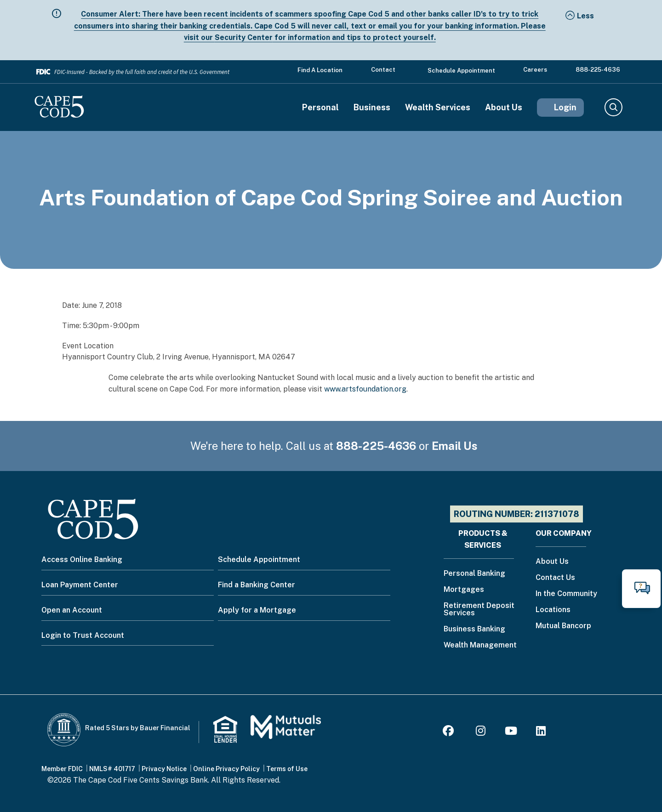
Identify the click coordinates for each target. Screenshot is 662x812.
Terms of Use (287, 769)
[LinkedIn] (541, 732)
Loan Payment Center (80, 585)
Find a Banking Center (257, 585)
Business (372, 108)
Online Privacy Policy (226, 769)
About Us (504, 108)
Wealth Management (480, 645)
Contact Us (555, 578)
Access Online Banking (82, 559)
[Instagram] (481, 732)
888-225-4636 (598, 70)
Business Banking (474, 629)
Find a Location (320, 70)
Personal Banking (474, 574)
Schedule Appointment (461, 71)
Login (565, 107)
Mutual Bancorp (563, 626)
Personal (320, 108)
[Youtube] (511, 732)
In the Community (566, 594)
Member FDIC (62, 769)
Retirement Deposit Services (479, 610)
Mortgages (464, 590)
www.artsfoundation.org (365, 389)
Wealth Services (438, 108)
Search (613, 108)
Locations (553, 610)
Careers (535, 70)
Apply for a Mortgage (257, 610)
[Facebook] (450, 732)
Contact (383, 70)
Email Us (455, 446)
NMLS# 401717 (112, 769)
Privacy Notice (164, 769)
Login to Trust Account (83, 635)
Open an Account (72, 610)
